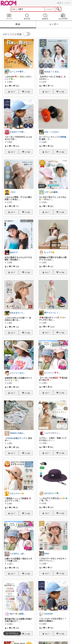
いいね (27, 92)
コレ (13, 92)
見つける (27, 16)
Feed (9, 16)
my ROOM (63, 16)
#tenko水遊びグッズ (16, 438)
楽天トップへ (64, 3)
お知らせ (45, 16)
